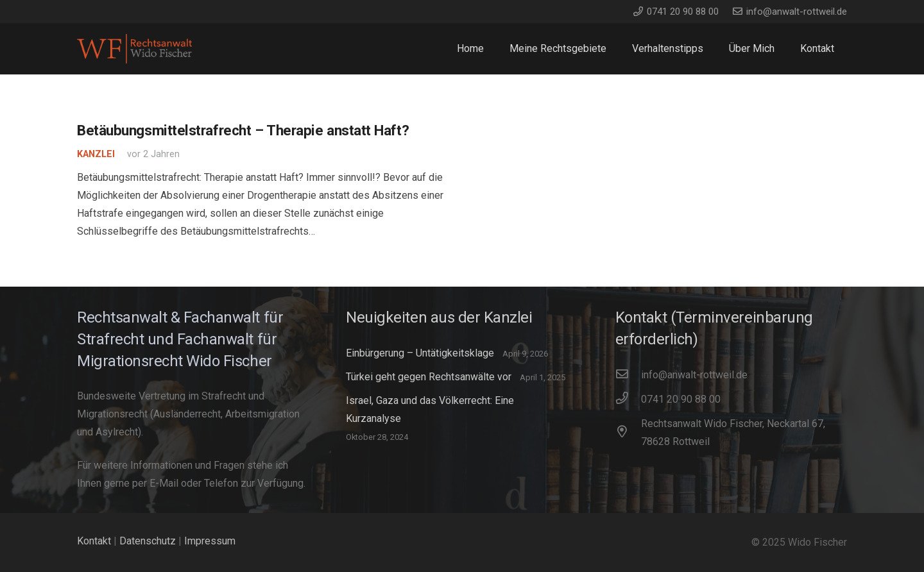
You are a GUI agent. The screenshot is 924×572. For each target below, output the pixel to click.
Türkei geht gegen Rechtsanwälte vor (429, 377)
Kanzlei (96, 154)
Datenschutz (148, 541)
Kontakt (94, 541)
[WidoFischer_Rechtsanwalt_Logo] (134, 49)
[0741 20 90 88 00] (628, 400)
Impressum (210, 541)
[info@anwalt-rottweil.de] (628, 375)
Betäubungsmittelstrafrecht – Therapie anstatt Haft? (243, 130)
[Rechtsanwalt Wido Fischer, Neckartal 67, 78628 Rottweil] (628, 433)
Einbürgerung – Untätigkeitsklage (420, 353)
